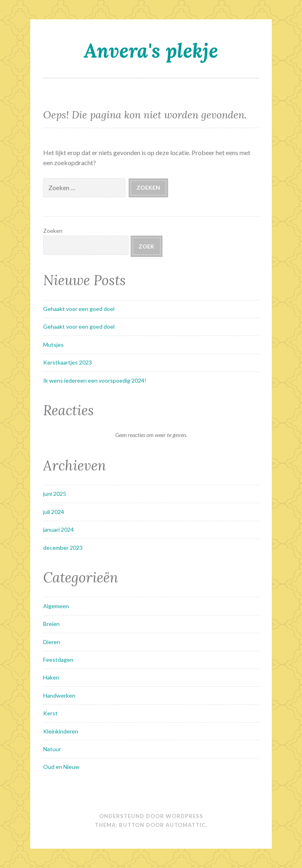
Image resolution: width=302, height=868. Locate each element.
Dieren (52, 642)
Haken (51, 677)
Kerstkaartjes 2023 (68, 362)
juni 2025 (55, 494)
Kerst (50, 713)
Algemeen (56, 606)
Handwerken (59, 695)
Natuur (52, 749)
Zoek (147, 246)
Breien (51, 624)
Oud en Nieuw (61, 767)
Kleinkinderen (61, 731)
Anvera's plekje (151, 50)
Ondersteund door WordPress (151, 816)
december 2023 (63, 548)
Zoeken (53, 231)
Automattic (186, 825)
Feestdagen (58, 660)
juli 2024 (54, 512)
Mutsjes (53, 345)
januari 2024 (58, 529)
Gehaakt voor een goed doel (79, 309)
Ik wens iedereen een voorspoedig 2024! (95, 380)
